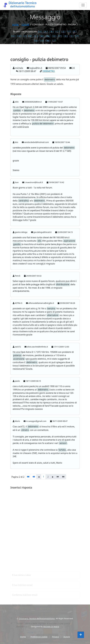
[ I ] (25, 36)
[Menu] (83, 5)
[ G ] (13, 36)
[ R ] (66, 36)
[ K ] (30, 36)
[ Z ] (54, 41)
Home (15, 24)
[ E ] (69, 32)
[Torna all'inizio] (81, 635)
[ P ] (60, 36)
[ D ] (63, 32)
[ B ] (52, 32)
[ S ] (71, 36)
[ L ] (36, 36)
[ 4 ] (40, 32)
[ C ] (57, 32)
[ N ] (48, 36)
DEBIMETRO (49, 71)
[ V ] (42, 41)
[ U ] (36, 41)
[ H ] (19, 36)
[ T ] (77, 36)
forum (25, 24)
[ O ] (54, 36)
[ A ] (46, 32)
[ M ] (42, 36)
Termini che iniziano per (25, 32)
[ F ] (75, 32)
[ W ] (48, 41)
